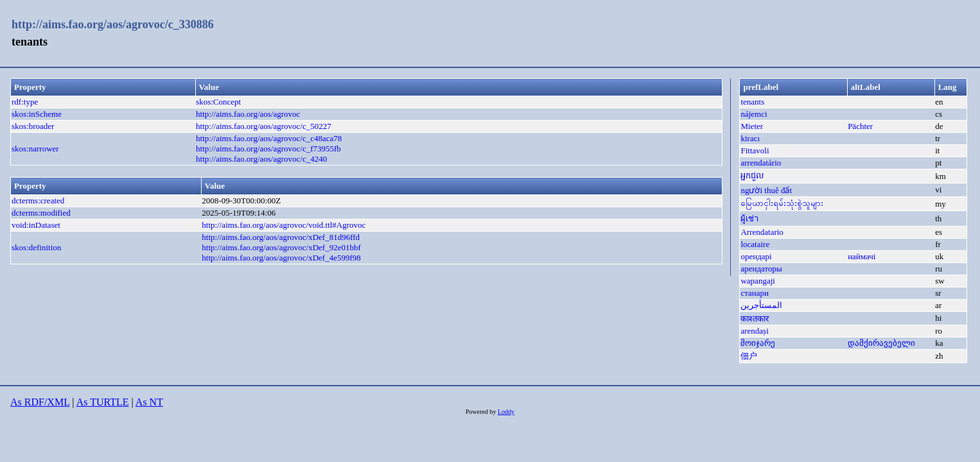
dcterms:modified (41, 213)
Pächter (860, 126)
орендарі (756, 256)
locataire (755, 244)
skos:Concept (218, 102)
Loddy (506, 412)
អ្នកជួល (752, 175)
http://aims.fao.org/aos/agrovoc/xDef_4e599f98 (281, 258)
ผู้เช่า (749, 218)
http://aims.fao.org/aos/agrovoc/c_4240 (261, 159)
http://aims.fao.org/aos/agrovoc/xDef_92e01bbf (281, 247)
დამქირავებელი (881, 343)
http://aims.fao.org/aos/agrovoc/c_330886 (113, 24)
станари (755, 293)
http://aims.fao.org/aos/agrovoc (248, 114)
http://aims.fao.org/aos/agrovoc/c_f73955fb (268, 149)
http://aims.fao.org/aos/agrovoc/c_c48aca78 (269, 138)
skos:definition (36, 247)
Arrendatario (762, 232)
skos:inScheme (37, 114)
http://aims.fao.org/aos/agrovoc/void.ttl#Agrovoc (284, 225)
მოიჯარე (758, 343)
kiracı (750, 138)
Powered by (482, 412)
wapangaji (757, 281)
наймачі (862, 256)
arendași (754, 331)
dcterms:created (38, 201)
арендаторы (761, 269)
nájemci (754, 114)
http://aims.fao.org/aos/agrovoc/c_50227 (264, 126)
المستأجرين (761, 305)
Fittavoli (755, 150)
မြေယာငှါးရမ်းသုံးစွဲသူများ (782, 203)
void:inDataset (36, 225)
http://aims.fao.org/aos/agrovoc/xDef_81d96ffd (281, 237)
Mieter (752, 126)
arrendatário (761, 163)
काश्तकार (755, 319)
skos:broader (33, 126)
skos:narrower (35, 149)
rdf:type (25, 102)
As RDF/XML (40, 402)
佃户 (749, 356)
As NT (149, 402)
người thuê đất (766, 190)
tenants (752, 102)
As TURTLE (103, 402)
